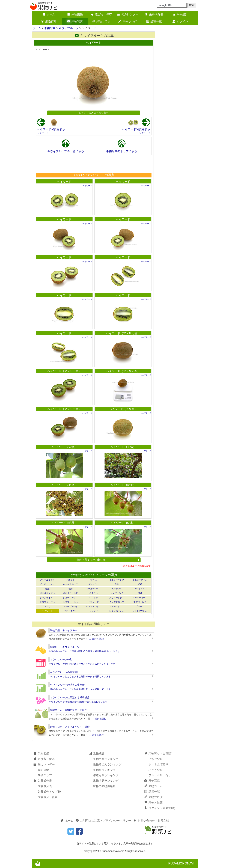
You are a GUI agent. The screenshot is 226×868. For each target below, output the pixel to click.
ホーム (49, 14)
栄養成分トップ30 (49, 792)
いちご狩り (156, 759)
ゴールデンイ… (94, 589)
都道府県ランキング (106, 775)
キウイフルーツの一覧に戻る (66, 151)
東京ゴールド (140, 602)
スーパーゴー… (140, 598)
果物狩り (49, 21)
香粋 (117, 584)
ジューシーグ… (70, 598)
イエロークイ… (140, 580)
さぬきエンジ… (47, 593)
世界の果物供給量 (104, 786)
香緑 (70, 589)
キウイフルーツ (69, 28)
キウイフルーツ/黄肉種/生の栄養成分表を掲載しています (78, 702)
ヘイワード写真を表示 (51, 129)
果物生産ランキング (106, 759)
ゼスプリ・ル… (70, 602)
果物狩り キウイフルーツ (65, 647)
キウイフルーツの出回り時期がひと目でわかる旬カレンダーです (82, 664)
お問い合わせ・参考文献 (151, 821)
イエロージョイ (47, 584)
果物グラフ (45, 775)
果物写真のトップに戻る (122, 151)
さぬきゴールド (70, 593)
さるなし (94, 593)
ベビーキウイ (70, 611)
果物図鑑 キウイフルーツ (65, 630)
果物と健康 (153, 803)
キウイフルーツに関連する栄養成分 (70, 697)
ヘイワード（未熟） (64, 447)
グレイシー (94, 584)
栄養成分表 (154, 14)
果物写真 (75, 21)
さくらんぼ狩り (158, 764)
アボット (70, 580)
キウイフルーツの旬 (61, 659)
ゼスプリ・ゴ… (47, 602)
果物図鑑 (75, 14)
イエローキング (117, 580)
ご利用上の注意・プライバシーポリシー (103, 821)
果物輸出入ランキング (107, 764)
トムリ (47, 607)
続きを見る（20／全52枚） (108, 560)
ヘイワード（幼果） (64, 485)
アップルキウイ (47, 580)
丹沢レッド (94, 602)
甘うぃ (94, 580)
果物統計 (180, 14)
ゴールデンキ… (117, 589)
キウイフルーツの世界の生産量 (67, 685)
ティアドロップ (117, 602)
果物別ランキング (104, 770)
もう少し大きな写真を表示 (94, 113)
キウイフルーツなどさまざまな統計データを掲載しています (80, 677)
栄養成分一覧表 (48, 797)
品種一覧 (154, 21)
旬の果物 (43, 770)
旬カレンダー (128, 14)
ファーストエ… (117, 607)
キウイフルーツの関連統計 (65, 672)
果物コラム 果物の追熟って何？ (69, 710)
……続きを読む (96, 639)
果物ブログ (128, 21)
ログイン (180, 21)
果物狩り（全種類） (159, 753)
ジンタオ (94, 598)
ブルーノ (140, 607)
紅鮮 (140, 584)
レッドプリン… (140, 611)
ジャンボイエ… (47, 598)
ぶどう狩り (156, 770)
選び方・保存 (101, 14)
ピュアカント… (94, 607)
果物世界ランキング (106, 781)
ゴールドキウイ (140, 589)
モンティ (94, 611)
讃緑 (140, 593)
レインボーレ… (117, 611)
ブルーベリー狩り (160, 775)
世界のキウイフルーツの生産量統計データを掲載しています (80, 689)
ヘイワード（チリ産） (123, 409)
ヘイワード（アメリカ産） (123, 333)
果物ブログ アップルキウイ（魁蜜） (71, 727)
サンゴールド (117, 593)
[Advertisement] (93, 164)
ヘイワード (43, 133)
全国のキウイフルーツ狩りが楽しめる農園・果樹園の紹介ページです (84, 651)
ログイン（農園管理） (160, 808)
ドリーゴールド (70, 607)
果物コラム (101, 21)
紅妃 (47, 589)
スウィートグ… (117, 598)
